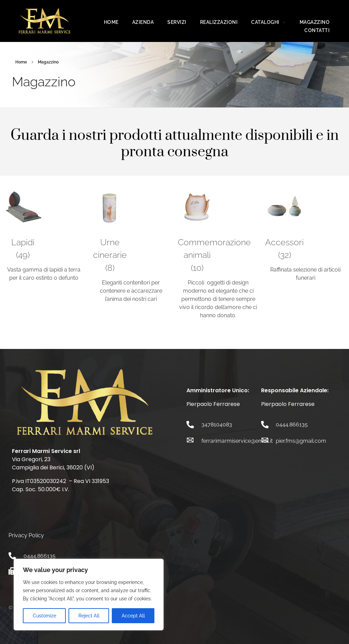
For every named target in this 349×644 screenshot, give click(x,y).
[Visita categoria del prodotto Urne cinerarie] (110, 233)
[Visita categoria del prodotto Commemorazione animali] (197, 233)
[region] (89, 595)
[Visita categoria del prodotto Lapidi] (23, 227)
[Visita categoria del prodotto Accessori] (284, 227)
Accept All (133, 616)
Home (21, 62)
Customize (44, 616)
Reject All (89, 616)
